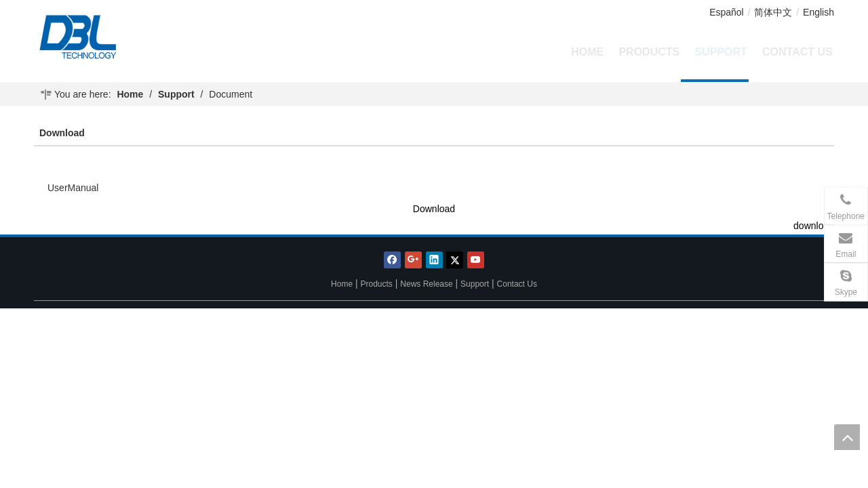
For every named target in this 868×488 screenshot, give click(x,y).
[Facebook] (392, 260)
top (847, 437)
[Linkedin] (434, 260)
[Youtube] (476, 260)
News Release (426, 284)
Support (475, 284)
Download (434, 209)
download (814, 226)
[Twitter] (455, 260)
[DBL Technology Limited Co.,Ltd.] (110, 37)
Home (342, 284)
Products (377, 284)
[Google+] (413, 260)
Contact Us (517, 284)
